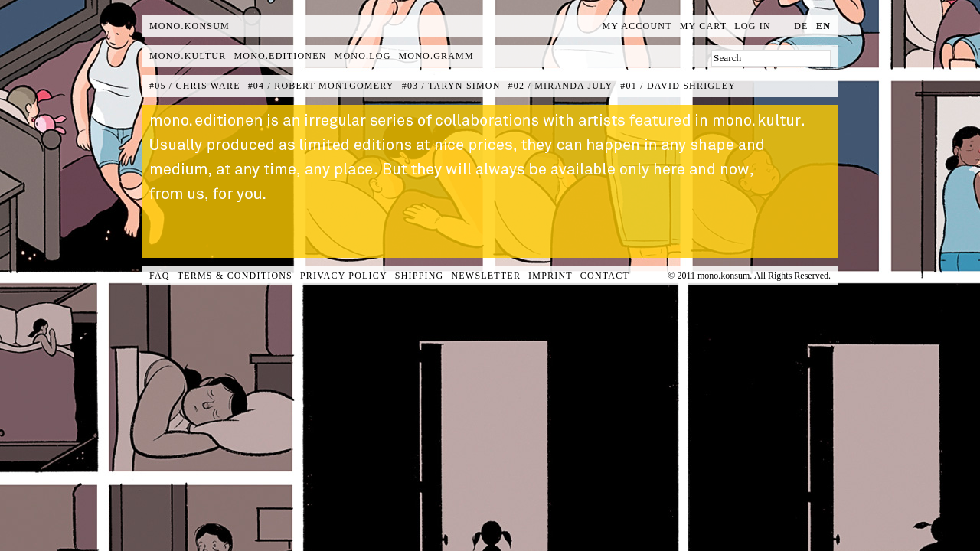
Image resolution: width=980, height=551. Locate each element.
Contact (605, 275)
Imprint (550, 275)
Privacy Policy (344, 275)
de (801, 26)
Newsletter (486, 275)
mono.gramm (436, 56)
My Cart (704, 26)
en (823, 26)
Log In (753, 26)
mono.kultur (188, 56)
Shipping (420, 275)
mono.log (363, 56)
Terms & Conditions (235, 275)
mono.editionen (280, 56)
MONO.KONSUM (189, 26)
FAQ (160, 275)
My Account (637, 26)
